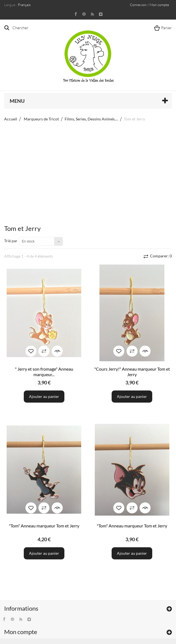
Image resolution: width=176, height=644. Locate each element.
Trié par (11, 241)
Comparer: (161, 256)
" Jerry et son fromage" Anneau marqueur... (44, 372)
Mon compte (21, 632)
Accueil (11, 119)
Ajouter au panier (44, 396)
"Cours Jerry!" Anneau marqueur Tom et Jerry (132, 372)
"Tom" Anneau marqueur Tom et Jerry (44, 526)
